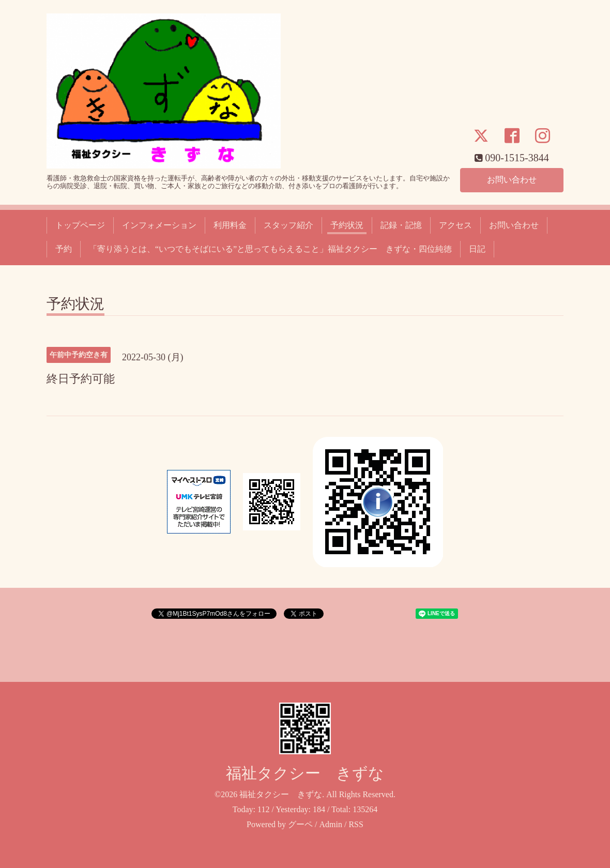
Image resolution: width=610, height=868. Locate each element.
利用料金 (230, 225)
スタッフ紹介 (288, 225)
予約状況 (347, 225)
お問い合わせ (512, 180)
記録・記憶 (401, 225)
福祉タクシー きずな (305, 773)
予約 (64, 249)
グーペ (300, 824)
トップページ (80, 225)
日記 (477, 249)
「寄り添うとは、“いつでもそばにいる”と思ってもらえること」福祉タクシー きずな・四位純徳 (270, 249)
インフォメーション (159, 225)
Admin (331, 824)
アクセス (455, 225)
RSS (356, 824)
